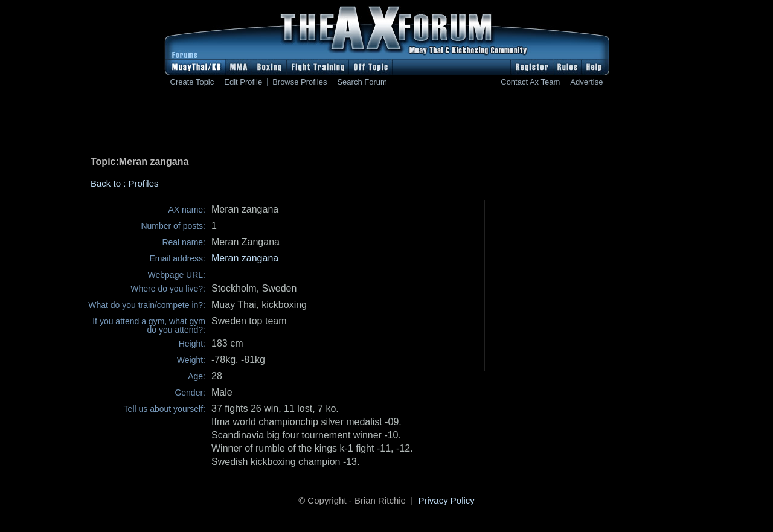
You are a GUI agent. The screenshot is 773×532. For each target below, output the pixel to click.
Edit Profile (243, 82)
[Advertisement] (386, 124)
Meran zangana (245, 258)
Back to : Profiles (125, 183)
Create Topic (192, 82)
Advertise (586, 82)
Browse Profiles (300, 82)
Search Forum (362, 82)
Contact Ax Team (530, 82)
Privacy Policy (447, 500)
